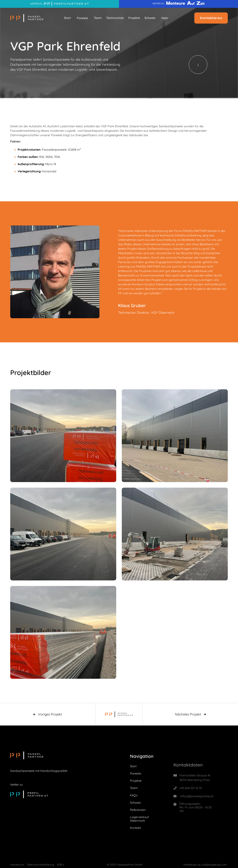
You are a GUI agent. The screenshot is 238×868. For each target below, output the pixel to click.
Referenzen (138, 810)
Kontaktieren (211, 18)
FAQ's (134, 796)
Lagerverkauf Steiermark (139, 819)
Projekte (134, 18)
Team (98, 18)
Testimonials (115, 18)
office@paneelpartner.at (197, 805)
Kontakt (135, 828)
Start (67, 18)
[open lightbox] (63, 436)
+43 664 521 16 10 (191, 796)
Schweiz (150, 18)
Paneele (136, 774)
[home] (27, 18)
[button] (82, 18)
